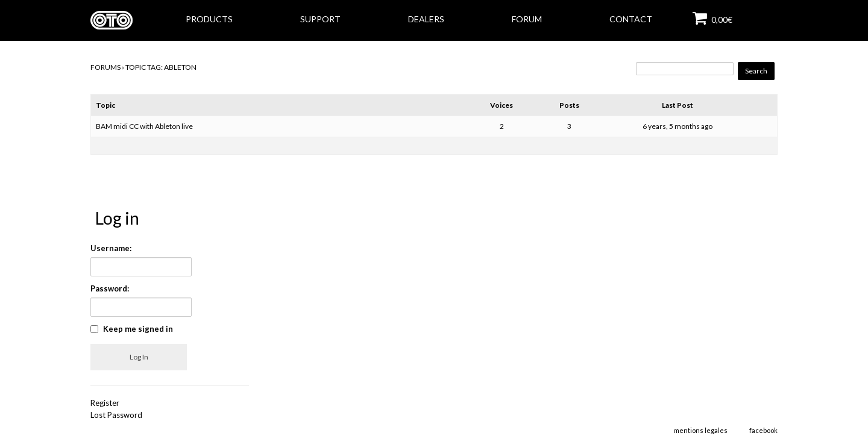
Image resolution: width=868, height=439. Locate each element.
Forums (105, 67)
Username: (111, 248)
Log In (139, 357)
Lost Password (116, 415)
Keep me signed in (138, 329)
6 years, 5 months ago (678, 126)
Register (105, 403)
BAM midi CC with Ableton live (144, 126)
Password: (110, 288)
